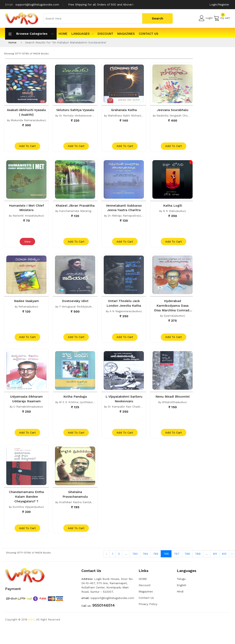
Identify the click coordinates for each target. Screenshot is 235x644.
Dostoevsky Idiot (75, 305)
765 (156, 563)
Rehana (23, 310)
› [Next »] (232, 563)
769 (198, 563)
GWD (31, 629)
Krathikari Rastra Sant (74, 509)
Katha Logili (172, 207)
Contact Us (149, 34)
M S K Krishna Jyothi (73, 408)
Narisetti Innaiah (23, 217)
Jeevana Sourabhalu (173, 110)
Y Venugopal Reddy (72, 310)
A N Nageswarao (121, 315)
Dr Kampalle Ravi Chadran (126, 412)
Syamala (170, 319)
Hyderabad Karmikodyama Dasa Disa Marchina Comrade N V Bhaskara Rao (173, 314)
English (182, 595)
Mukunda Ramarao (23, 120)
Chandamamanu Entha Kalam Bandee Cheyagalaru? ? (26, 504)
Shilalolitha (169, 408)
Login (206, 18)
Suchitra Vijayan (23, 514)
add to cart (27, 148)
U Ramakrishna (23, 412)
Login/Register (219, 4)
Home (12, 42)
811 (215, 563)
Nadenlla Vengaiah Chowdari (176, 115)
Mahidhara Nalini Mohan (124, 115)
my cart (222, 18)
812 (224, 563)
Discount (105, 34)
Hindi (180, 601)
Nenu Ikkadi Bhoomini (172, 402)
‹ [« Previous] (107, 563)
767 (177, 563)
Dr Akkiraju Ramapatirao (124, 217)
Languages (82, 34)
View (27, 245)
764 (145, 563)
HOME (63, 34)
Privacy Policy (148, 614)
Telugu (181, 589)
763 (135, 563)
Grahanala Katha (124, 110)
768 (187, 563)
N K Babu (170, 213)
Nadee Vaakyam (26, 305)
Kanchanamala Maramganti (78, 217)
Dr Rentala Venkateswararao (78, 120)
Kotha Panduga (75, 402)
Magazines (126, 34)
